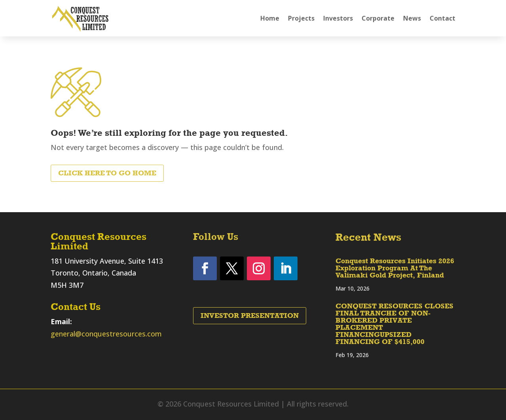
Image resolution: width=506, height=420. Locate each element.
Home (270, 18)
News (412, 18)
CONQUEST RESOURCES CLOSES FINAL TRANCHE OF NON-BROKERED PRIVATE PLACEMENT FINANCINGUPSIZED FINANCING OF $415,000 (394, 324)
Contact (443, 18)
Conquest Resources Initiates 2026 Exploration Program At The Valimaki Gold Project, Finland (395, 268)
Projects (301, 18)
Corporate (378, 18)
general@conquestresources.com (106, 334)
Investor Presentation (250, 315)
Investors (338, 18)
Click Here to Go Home (107, 173)
